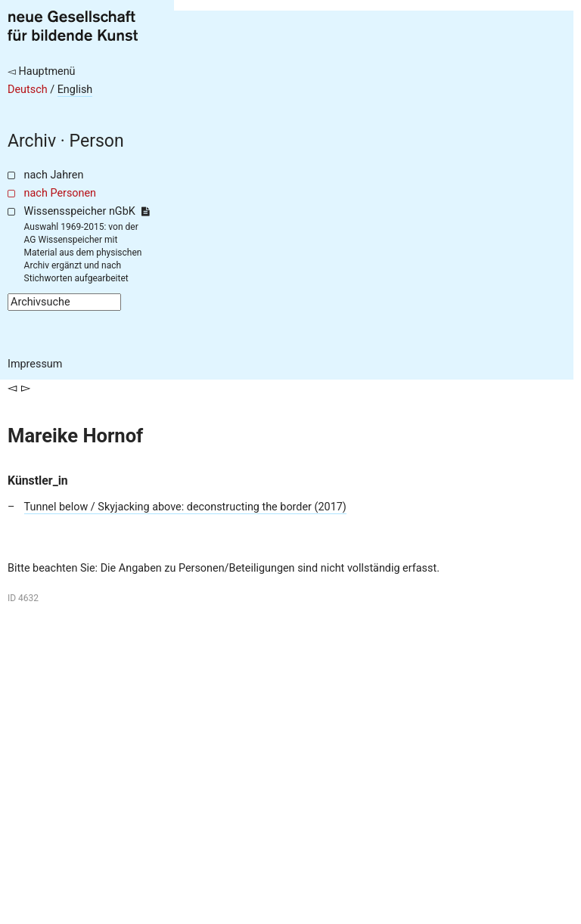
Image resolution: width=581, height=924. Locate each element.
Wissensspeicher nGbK (87, 211)
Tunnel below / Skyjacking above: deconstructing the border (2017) (185, 507)
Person (97, 141)
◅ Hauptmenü (42, 71)
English (75, 90)
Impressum (35, 364)
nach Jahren (54, 175)
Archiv (32, 141)
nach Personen (60, 193)
